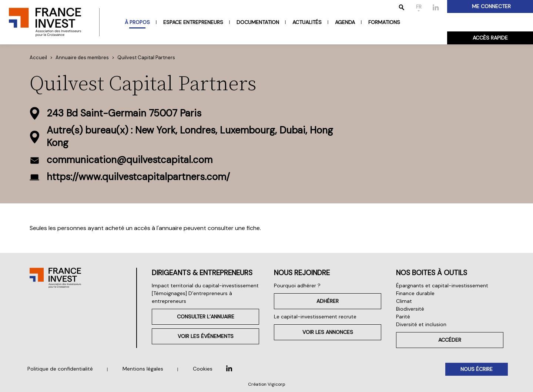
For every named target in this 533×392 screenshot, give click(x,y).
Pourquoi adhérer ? (297, 285)
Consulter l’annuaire (206, 317)
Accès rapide (490, 38)
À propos (137, 22)
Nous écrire (477, 369)
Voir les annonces (328, 332)
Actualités (307, 22)
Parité (403, 317)
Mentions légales (143, 369)
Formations (384, 22)
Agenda (345, 22)
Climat (404, 301)
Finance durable (415, 293)
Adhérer (328, 301)
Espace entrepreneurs (193, 22)
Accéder (450, 340)
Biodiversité (410, 309)
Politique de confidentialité (60, 369)
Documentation (258, 22)
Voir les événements (206, 336)
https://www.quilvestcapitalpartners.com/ (138, 177)
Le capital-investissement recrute (315, 317)
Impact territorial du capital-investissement (205, 285)
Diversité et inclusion (421, 324)
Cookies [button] (203, 369)
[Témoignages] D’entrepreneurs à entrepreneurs (192, 297)
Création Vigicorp (267, 384)
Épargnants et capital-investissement (442, 285)
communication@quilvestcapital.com (130, 160)
